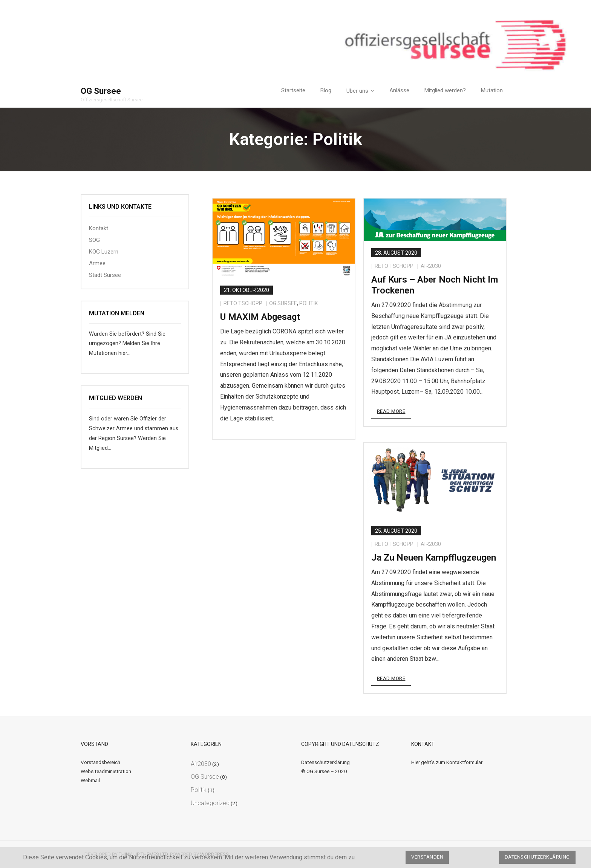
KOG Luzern (104, 252)
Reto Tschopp (243, 303)
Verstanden (427, 857)
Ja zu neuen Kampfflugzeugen (434, 558)
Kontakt (99, 228)
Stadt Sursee (105, 275)
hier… (124, 353)
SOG (94, 240)
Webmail (90, 780)
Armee (97, 263)
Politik (309, 303)
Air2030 (431, 266)
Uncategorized (210, 803)
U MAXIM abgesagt (260, 317)
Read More (391, 411)
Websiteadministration (106, 771)
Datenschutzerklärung (325, 762)
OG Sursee (283, 303)
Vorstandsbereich (100, 762)
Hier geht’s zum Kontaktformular (447, 762)
